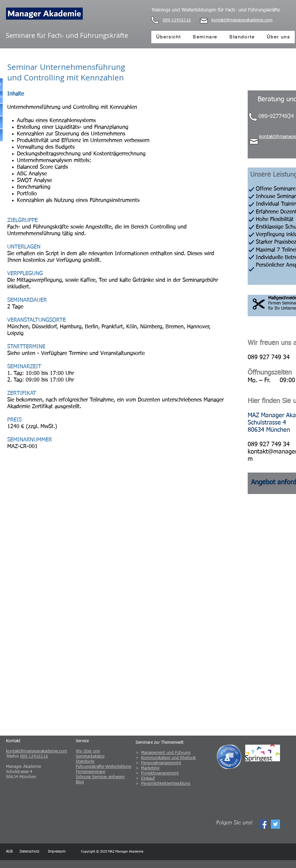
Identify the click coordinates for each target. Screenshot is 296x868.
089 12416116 (34, 756)
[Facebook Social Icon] (263, 824)
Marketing (150, 768)
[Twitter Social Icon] (275, 824)
